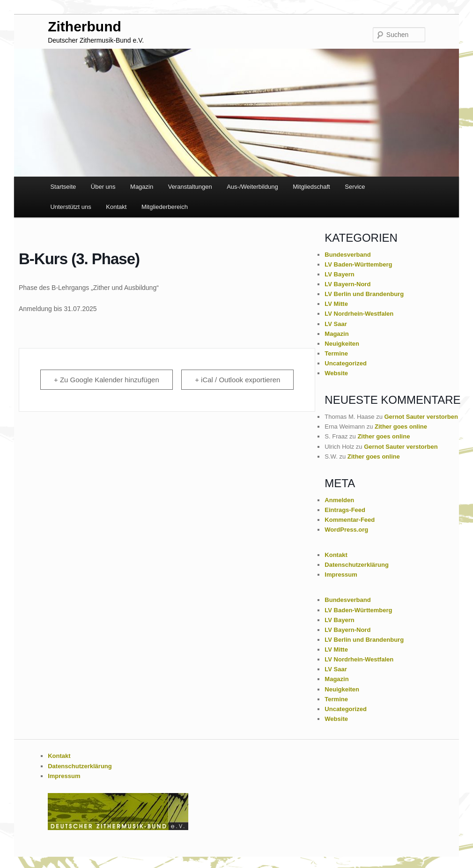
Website (336, 373)
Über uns (103, 187)
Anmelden (339, 500)
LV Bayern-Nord (347, 284)
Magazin (142, 187)
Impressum (341, 575)
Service (355, 187)
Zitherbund (85, 26)
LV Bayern (339, 274)
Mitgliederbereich (165, 207)
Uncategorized (346, 363)
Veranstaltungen (190, 187)
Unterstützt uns (70, 207)
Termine (336, 353)
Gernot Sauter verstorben (421, 417)
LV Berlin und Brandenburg (364, 294)
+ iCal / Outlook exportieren (237, 380)
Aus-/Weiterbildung (252, 187)
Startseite (63, 187)
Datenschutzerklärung (357, 565)
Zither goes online (401, 427)
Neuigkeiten (342, 344)
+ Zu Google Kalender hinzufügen (107, 380)
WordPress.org (346, 530)
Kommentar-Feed (350, 520)
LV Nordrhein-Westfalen (359, 314)
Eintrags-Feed (345, 510)
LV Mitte (336, 304)
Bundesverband (347, 255)
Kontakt (116, 207)
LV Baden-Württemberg (358, 264)
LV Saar (336, 324)
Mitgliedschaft (311, 187)
